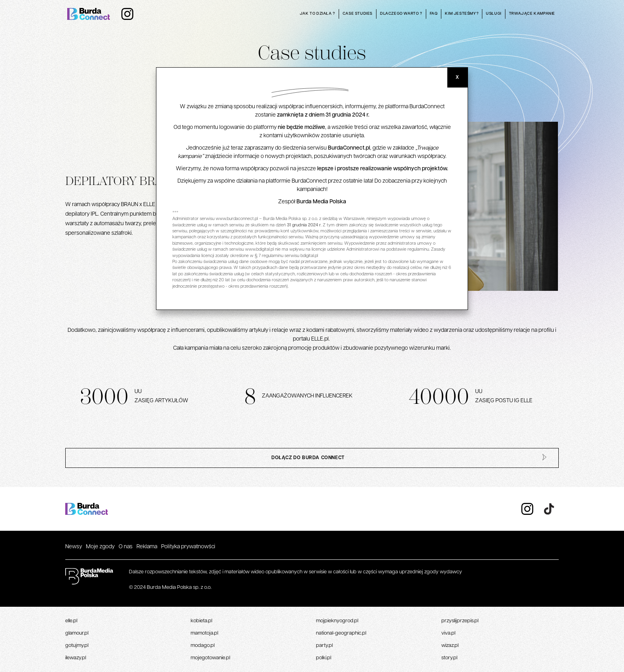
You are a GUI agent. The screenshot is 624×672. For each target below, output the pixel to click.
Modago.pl (203, 646)
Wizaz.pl (450, 646)
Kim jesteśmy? (462, 14)
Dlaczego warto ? (401, 14)
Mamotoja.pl (204, 633)
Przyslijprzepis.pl (460, 621)
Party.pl (324, 646)
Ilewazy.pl (76, 658)
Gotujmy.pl (77, 646)
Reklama (147, 547)
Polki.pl (324, 658)
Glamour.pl (77, 633)
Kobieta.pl (201, 621)
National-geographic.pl (341, 633)
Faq (434, 14)
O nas (126, 547)
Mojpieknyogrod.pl (337, 621)
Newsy (74, 547)
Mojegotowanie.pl (210, 658)
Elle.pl (71, 621)
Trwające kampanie (532, 14)
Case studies (358, 14)
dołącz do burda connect (308, 458)
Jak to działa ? (317, 14)
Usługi (494, 14)
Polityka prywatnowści (188, 547)
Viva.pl (448, 633)
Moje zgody (100, 547)
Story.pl (449, 658)
